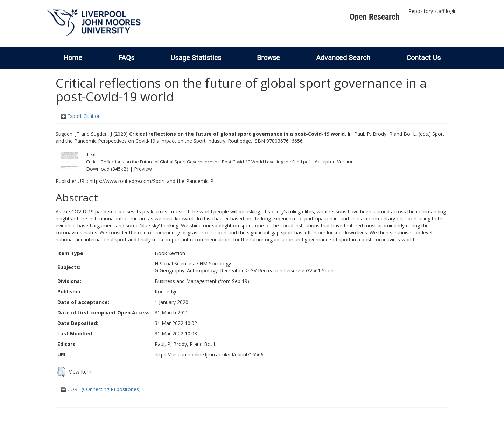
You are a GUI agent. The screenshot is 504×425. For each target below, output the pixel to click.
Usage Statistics (196, 58)
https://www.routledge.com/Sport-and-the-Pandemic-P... (153, 181)
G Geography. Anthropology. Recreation (200, 271)
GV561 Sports (321, 271)
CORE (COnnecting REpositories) (101, 389)
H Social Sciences (174, 264)
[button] (61, 372)
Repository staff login (433, 11)
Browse (268, 58)
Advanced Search (343, 58)
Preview (143, 169)
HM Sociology (215, 264)
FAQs (126, 58)
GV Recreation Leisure (275, 271)
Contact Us (423, 58)
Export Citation (81, 116)
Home (73, 58)
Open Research (375, 17)
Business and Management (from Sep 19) (202, 281)
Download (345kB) (107, 169)
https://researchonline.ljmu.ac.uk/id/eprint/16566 (209, 355)
